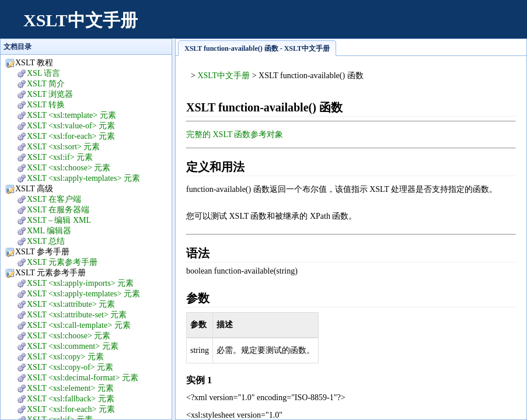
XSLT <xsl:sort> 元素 (63, 147)
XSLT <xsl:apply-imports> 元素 (80, 283)
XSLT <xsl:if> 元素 (60, 157)
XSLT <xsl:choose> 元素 (69, 168)
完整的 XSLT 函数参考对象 (235, 134)
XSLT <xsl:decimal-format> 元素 (83, 378)
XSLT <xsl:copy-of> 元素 (70, 367)
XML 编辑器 (49, 231)
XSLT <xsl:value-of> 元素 (71, 126)
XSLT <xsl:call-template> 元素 (79, 325)
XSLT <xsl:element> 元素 (70, 388)
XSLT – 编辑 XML (59, 220)
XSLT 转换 (46, 105)
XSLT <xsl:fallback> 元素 (71, 399)
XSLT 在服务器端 (58, 210)
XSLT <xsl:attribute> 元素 (71, 304)
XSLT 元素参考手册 (62, 262)
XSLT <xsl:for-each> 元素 (71, 136)
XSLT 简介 (46, 84)
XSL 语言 (43, 73)
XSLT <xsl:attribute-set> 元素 (77, 315)
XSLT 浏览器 (50, 94)
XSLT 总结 (46, 241)
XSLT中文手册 (81, 20)
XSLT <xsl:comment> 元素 (73, 346)
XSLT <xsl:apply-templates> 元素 (83, 178)
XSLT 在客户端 (54, 199)
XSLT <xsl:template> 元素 (71, 115)
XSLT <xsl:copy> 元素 (65, 357)
